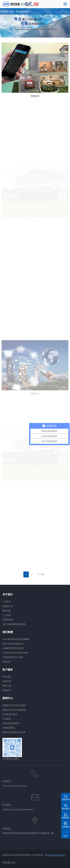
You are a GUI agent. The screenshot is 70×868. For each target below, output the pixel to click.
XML (14, 863)
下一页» (41, 574)
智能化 (26, 11)
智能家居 (35, 96)
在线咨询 (66, 799)
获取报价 (66, 818)
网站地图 (7, 863)
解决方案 (20, 11)
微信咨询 (66, 809)
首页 (12, 11)
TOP (65, 836)
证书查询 (66, 827)
